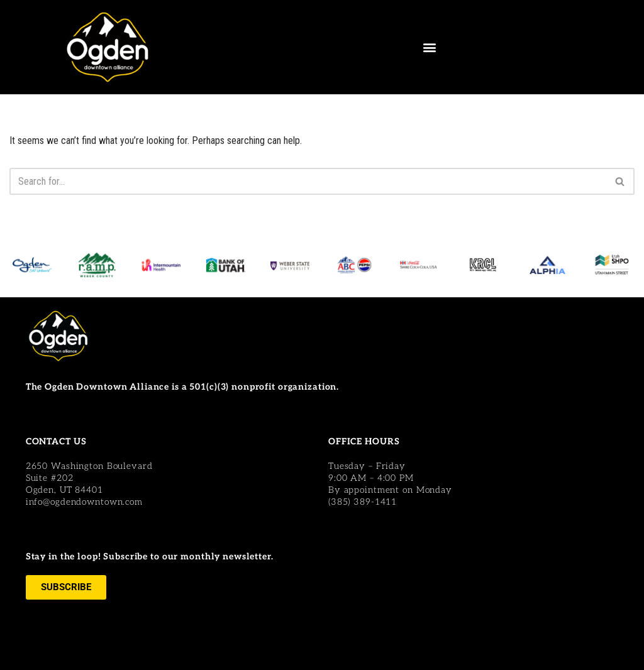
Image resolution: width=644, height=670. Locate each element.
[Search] (308, 181)
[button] (429, 47)
